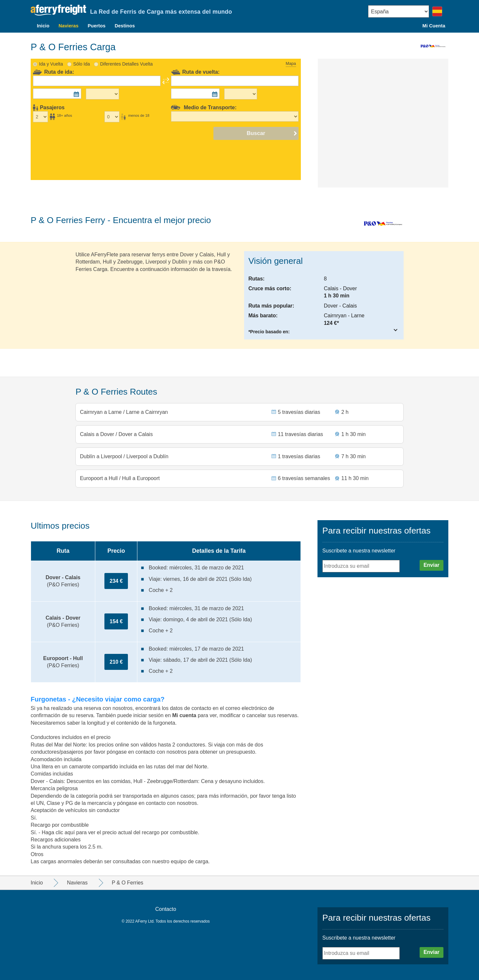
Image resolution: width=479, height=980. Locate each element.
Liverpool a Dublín (147, 454)
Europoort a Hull (100, 478)
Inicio (43, 26)
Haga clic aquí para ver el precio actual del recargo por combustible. (121, 832)
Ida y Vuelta (51, 59)
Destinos (125, 26)
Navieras (68, 26)
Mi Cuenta (434, 26)
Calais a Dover (98, 431)
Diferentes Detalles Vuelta (126, 59)
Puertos (97, 26)
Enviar (432, 565)
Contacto (166, 909)
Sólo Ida (81, 59)
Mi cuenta (185, 715)
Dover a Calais (135, 431)
